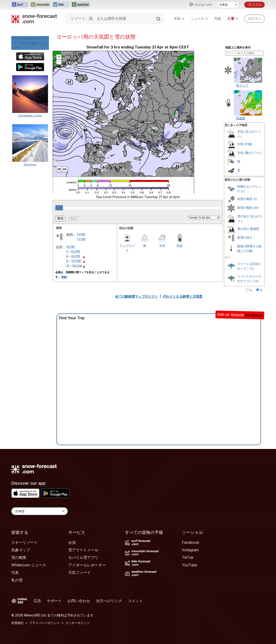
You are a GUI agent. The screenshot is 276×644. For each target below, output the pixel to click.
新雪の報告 (245, 208)
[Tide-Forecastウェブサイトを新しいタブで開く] (61, 5)
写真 (218, 18)
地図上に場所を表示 (238, 48)
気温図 (241, 118)
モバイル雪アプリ (83, 557)
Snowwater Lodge (30, 116)
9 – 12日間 (74, 261)
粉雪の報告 (245, 199)
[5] (252, 269)
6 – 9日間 (73, 256)
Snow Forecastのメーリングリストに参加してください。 (29, 43)
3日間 (81, 234)
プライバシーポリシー (44, 623)
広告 (37, 601)
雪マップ (242, 85)
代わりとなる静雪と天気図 (183, 296)
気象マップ (21, 550)
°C (251, 290)
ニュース (199, 18)
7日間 (81, 239)
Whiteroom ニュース (29, 565)
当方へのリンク (109, 601)
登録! (64, 277)
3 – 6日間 (73, 252)
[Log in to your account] (255, 19)
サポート (54, 601)
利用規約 (17, 623)
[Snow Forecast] (34, 19)
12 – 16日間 (74, 266)
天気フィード (80, 572)
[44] (256, 208)
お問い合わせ (79, 601)
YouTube (190, 565)
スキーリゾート (24, 542)
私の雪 (17, 580)
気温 (180, 246)
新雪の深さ (245, 238)
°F (261, 290)
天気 (179, 18)
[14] (256, 281)
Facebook (191, 542)
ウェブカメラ (127, 248)
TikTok (188, 557)
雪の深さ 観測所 (248, 229)
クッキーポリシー (78, 623)
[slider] (59, 208)
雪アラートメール (83, 550)
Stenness (30, 164)
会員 (72, 542)
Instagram (190, 550)
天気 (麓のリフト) (249, 153)
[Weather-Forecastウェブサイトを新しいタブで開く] (81, 5)
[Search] (159, 19)
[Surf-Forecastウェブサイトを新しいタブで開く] (20, 5)
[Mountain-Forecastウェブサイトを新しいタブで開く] (40, 5)
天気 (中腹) (245, 144)
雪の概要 (19, 557)
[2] (243, 191)
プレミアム (254, 5)
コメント (135, 601)
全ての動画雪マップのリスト (136, 296)
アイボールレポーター (87, 565)
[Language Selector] (40, 511)
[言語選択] (228, 5)
